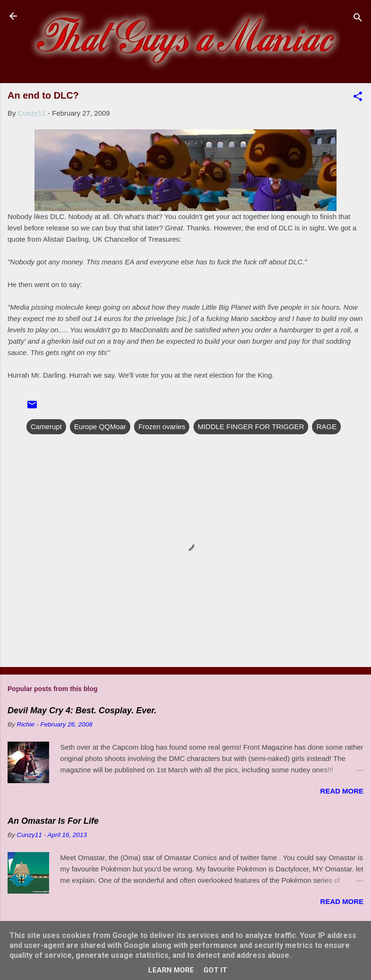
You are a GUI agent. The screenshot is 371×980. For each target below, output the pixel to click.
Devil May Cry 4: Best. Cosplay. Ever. (82, 710)
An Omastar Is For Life (53, 821)
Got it (215, 970)
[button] (358, 98)
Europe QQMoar (100, 427)
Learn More (171, 970)
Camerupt (46, 427)
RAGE (326, 427)
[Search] (358, 19)
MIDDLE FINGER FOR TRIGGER (251, 427)
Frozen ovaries (162, 427)
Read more (342, 791)
